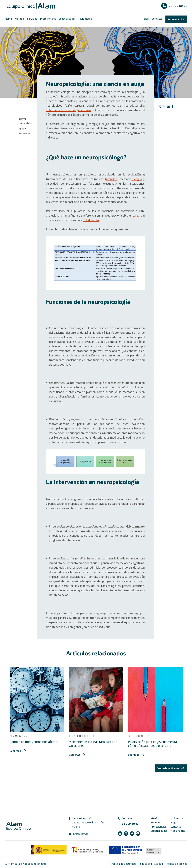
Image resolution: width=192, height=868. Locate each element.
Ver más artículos (168, 768)
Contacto (157, 19)
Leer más (15, 751)
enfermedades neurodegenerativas (69, 110)
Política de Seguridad (124, 864)
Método (19, 19)
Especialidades (67, 19)
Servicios (32, 19)
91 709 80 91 (174, 6)
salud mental (91, 220)
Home (8, 19)
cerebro (137, 215)
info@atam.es (81, 834)
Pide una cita (176, 19)
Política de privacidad (151, 864)
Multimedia (85, 19)
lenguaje (138, 179)
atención (112, 179)
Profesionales (48, 19)
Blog (146, 19)
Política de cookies (177, 864)
